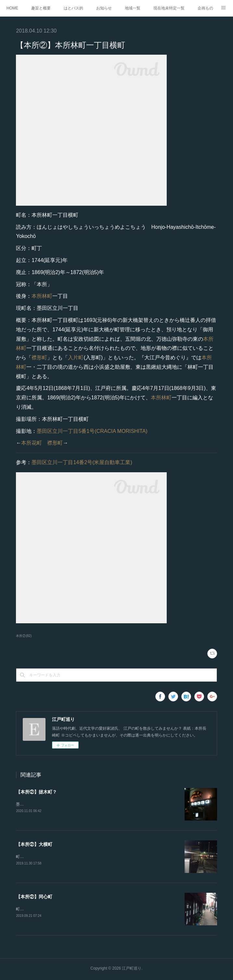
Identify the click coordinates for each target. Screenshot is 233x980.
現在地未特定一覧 (169, 8)
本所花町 (32, 443)
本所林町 (42, 296)
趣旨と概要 (41, 8)
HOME (12, 8)
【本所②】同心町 (34, 898)
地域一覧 (133, 8)
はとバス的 (73, 8)
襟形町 (39, 358)
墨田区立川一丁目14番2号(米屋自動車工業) (82, 462)
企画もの (205, 8)
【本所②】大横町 (34, 845)
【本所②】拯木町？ (36, 792)
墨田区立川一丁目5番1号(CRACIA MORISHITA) (92, 431)
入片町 (76, 358)
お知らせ (104, 8)
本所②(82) (24, 636)
